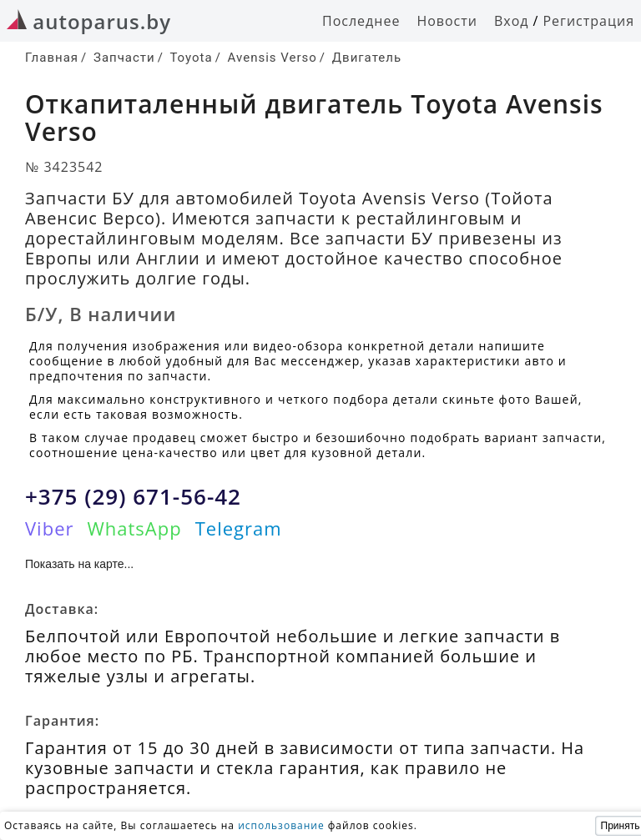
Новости (447, 21)
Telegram (239, 528)
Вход (512, 21)
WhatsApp (134, 528)
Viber (49, 528)
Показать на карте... (79, 564)
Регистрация (588, 21)
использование (281, 825)
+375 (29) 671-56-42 (133, 496)
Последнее (361, 21)
